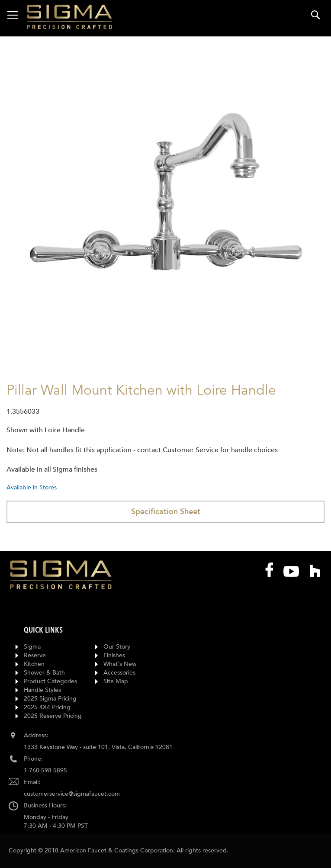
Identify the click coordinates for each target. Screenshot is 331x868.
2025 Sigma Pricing (50, 699)
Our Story (117, 647)
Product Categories (50, 681)
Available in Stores (32, 487)
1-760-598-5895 (45, 770)
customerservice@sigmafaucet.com (72, 794)
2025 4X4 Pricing (47, 707)
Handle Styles (42, 690)
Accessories (119, 673)
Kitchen (34, 664)
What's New (120, 664)
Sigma (32, 647)
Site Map (116, 681)
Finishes (114, 655)
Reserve (35, 655)
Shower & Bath (44, 673)
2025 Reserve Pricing (53, 716)
